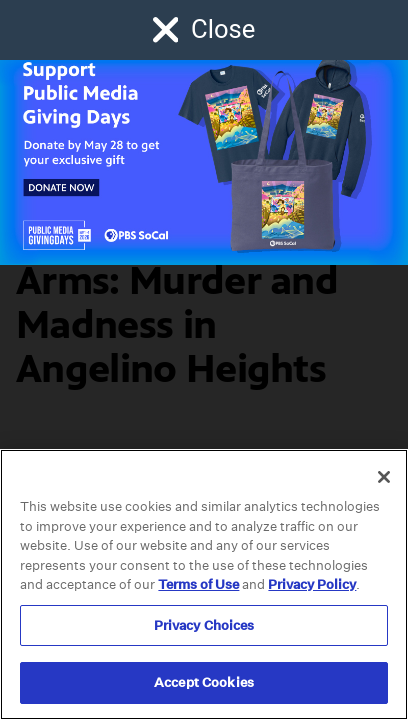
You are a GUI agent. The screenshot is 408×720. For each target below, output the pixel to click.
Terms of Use (198, 584)
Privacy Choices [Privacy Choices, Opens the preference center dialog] (204, 625)
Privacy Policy (312, 584)
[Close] (384, 477)
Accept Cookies (204, 682)
